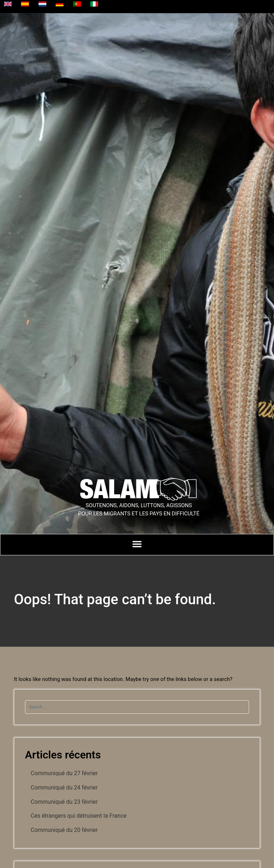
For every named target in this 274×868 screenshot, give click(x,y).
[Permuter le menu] (137, 544)
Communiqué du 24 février (64, 788)
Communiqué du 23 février (64, 802)
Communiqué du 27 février (64, 773)
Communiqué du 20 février (64, 830)
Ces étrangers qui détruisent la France (79, 816)
